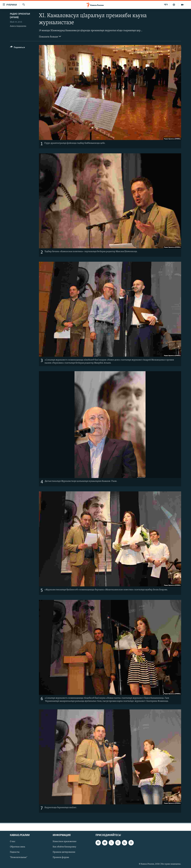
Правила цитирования (64, 852)
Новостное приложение (65, 842)
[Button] (17, 48)
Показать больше (50, 36)
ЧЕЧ (166, 5)
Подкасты (15, 852)
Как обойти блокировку (64, 847)
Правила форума (61, 857)
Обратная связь (17, 847)
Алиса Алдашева (18, 26)
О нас (13, 842)
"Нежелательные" (19, 857)
